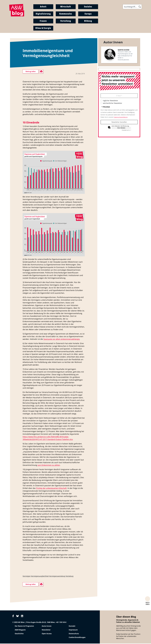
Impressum (73, 630)
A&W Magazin (20, 630)
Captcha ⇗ (126, 131)
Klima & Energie (43, 28)
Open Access (47, 634)
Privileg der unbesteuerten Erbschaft (51, 489)
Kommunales (66, 14)
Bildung (88, 21)
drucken (26, 95)
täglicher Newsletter (111, 101)
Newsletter (46, 630)
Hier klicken (121, 128)
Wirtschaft (66, 7)
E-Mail (119, 96)
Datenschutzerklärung (121, 118)
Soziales (88, 7)
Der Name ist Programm (24, 626)
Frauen (43, 21)
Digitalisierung (43, 14)
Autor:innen (47, 626)
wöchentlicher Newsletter (113, 104)
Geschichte (19, 634)
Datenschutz (74, 634)
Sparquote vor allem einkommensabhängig (62, 339)
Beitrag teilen (31, 72)
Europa (88, 14)
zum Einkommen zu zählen (49, 466)
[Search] (132, 7)
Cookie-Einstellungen (77, 638)
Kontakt (72, 626)
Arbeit (43, 7)
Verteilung (66, 21)
